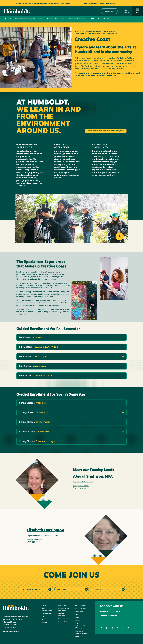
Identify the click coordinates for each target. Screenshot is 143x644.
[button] (109, 11)
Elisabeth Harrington (45, 530)
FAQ (93, 19)
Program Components (56, 19)
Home (77, 32)
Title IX (45, 620)
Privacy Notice (48, 614)
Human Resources (64, 619)
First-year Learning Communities (90, 34)
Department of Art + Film (83, 482)
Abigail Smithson (88, 477)
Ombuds (77, 636)
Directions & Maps (11, 632)
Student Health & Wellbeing (81, 627)
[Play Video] (71, 220)
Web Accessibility (47, 609)
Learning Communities (78, 19)
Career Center (64, 622)
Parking (77, 615)
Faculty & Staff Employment (64, 609)
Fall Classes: (31, 338)
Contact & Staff (105, 19)
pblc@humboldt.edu (81, 486)
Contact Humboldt (108, 616)
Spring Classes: (33, 403)
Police (77, 618)
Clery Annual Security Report (81, 632)
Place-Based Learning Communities (29, 19)
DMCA (44, 617)
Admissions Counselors (111, 611)
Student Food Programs (79, 622)
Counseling (79, 612)
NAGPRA (44, 623)
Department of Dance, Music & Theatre (42, 536)
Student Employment (62, 615)
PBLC (8, 19)
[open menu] (137, 11)
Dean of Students (81, 608)
